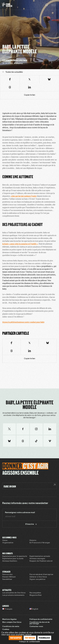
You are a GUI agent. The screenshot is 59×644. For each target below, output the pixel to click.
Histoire (33, 541)
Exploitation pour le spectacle (15, 556)
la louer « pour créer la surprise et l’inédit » (20, 244)
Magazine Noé (35, 595)
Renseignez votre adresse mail (20, 513)
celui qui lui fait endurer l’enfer (24, 196)
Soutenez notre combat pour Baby (31, 322)
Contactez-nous (36, 627)
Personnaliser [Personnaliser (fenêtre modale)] (44, 638)
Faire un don (7, 575)
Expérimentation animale (40, 556)
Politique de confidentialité (41, 619)
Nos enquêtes (35, 593)
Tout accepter (16, 638)
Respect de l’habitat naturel (41, 561)
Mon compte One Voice (12, 622)
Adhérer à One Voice (38, 577)
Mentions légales (9, 619)
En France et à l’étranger (40, 543)
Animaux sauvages (37, 559)
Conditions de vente (11, 627)
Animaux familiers (10, 561)
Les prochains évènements (13, 595)
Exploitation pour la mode (13, 559)
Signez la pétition (10, 322)
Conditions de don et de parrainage (40, 623)
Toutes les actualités (13, 72)
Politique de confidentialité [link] (30, 642)
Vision (5, 541)
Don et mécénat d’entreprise (41, 575)
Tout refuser (30, 638)
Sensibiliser (7, 579)
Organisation (8, 543)
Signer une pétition (37, 579)
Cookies (6, 630)
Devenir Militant (9, 577)
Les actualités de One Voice (14, 593)
